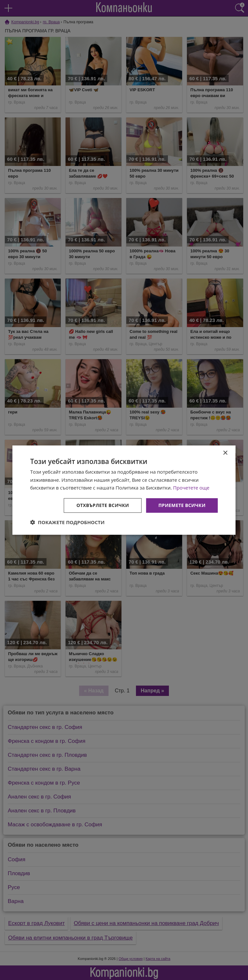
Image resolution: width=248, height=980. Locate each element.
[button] (67, 522)
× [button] (225, 453)
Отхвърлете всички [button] (103, 505)
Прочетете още (191, 488)
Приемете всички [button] (182, 505)
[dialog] (124, 490)
